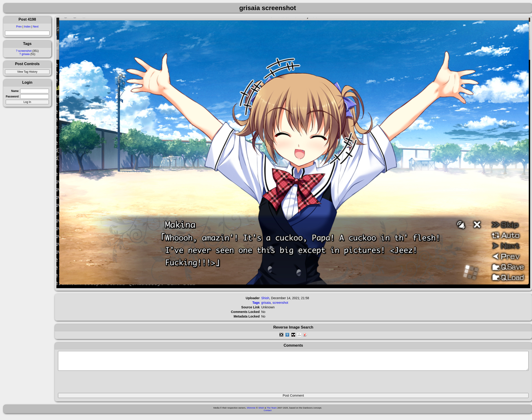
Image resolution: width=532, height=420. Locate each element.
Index (27, 27)
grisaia (26, 54)
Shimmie (251, 411)
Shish (265, 298)
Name (15, 91)
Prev (19, 27)
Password (12, 97)
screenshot (25, 51)
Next (36, 27)
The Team (272, 411)
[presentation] (93, 384)
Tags (256, 303)
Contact (268, 414)
